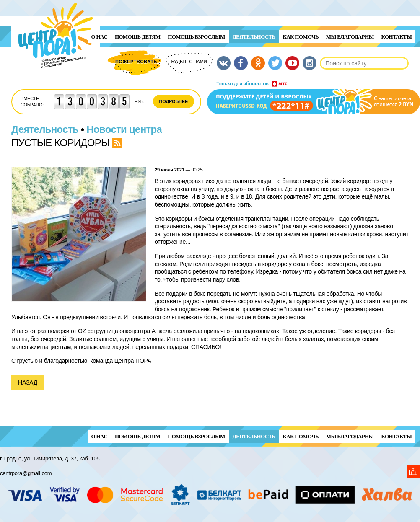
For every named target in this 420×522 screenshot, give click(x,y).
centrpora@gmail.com (26, 473)
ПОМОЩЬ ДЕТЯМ (137, 37)
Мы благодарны (350, 37)
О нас (99, 37)
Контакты (397, 37)
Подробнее (174, 101)
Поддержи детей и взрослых (314, 98)
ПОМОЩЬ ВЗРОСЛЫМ (196, 37)
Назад (28, 382)
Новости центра (124, 129)
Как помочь (300, 37)
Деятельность (254, 37)
